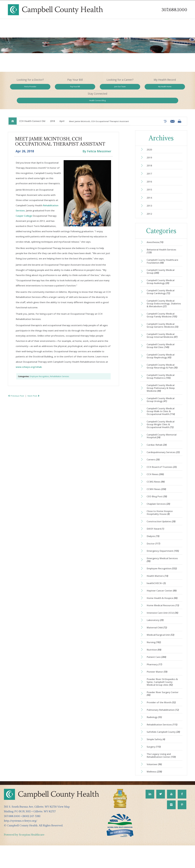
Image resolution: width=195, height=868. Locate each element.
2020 (150, 138)
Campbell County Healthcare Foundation (164, 253)
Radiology (155, 734)
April (62, 109)
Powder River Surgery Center (164, 709)
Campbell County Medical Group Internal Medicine (163, 331)
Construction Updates (162, 529)
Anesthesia (156, 234)
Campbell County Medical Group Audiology (162, 275)
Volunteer (155, 786)
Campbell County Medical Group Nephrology (162, 353)
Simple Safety (157, 760)
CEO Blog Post (158, 503)
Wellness (155, 794)
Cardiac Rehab (158, 446)
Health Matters (158, 586)
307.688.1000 (174, 10)
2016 (150, 171)
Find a (26, 88)
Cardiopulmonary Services (162, 455)
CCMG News (157, 487)
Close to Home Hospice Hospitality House (161, 520)
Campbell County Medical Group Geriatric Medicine (164, 321)
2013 (150, 196)
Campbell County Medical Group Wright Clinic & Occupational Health (162, 424)
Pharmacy (155, 679)
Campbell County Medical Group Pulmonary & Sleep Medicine (162, 386)
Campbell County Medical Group (162, 264)
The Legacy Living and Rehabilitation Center (162, 777)
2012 (150, 205)
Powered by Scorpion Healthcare (24, 857)
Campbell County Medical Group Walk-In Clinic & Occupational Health (162, 411)
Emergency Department (164, 560)
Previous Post (17, 384)
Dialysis (154, 544)
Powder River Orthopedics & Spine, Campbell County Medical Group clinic (163, 697)
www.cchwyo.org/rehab (29, 356)
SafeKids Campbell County (162, 751)
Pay (62, 88)
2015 (150, 180)
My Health (133, 88)
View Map (64, 829)
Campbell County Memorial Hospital (163, 437)
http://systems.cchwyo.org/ (21, 843)
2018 (52, 109)
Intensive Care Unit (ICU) (164, 625)
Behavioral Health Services (162, 243)
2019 (150, 146)
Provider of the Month (162, 719)
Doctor (154, 552)
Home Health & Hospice (163, 609)
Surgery (155, 768)
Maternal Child (158, 640)
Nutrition (155, 663)
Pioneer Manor (158, 686)
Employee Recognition (39, 365)
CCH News (156, 480)
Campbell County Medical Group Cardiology (162, 286)
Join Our (98, 88)
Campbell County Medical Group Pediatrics (162, 374)
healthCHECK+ (157, 594)
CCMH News (157, 495)
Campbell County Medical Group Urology (162, 398)
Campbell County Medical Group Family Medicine (163, 310)
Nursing (155, 656)
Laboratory (156, 632)
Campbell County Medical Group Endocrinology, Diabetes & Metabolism (163, 298)
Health (169, 88)
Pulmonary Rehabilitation (164, 726)
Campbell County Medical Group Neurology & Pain (164, 363)
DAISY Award (156, 537)
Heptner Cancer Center (163, 601)
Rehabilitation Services (60, 365)
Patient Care (157, 671)
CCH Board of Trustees (163, 472)
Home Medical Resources (164, 617)
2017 (150, 163)
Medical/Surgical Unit (162, 648)
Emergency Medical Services (163, 569)
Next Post (34, 384)
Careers (154, 464)
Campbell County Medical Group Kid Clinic (162, 342)
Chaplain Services (159, 511)
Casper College (24, 204)
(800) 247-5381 (31, 839)
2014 (150, 188)
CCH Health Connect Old (32, 109)
